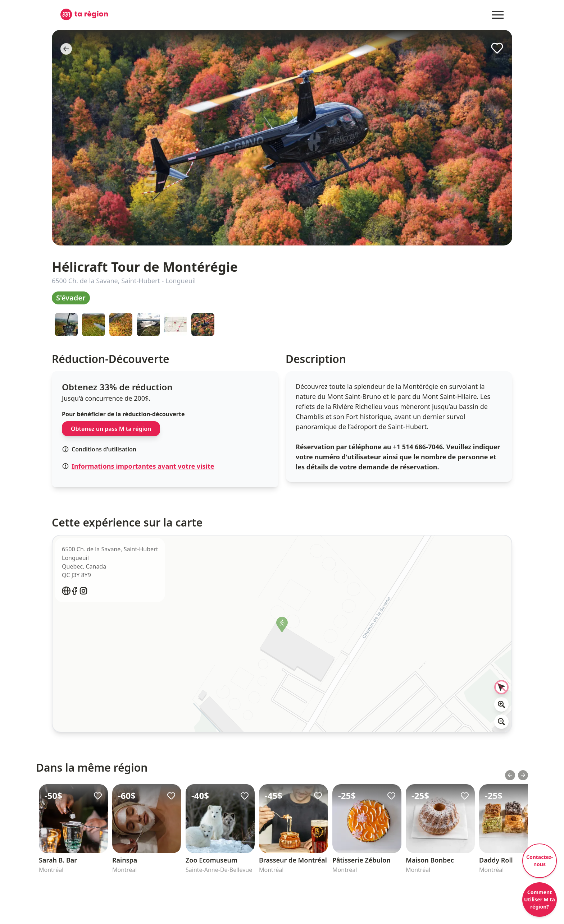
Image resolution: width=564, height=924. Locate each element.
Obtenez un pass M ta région (111, 429)
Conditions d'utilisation (99, 449)
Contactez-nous (540, 861)
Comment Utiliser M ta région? (540, 899)
